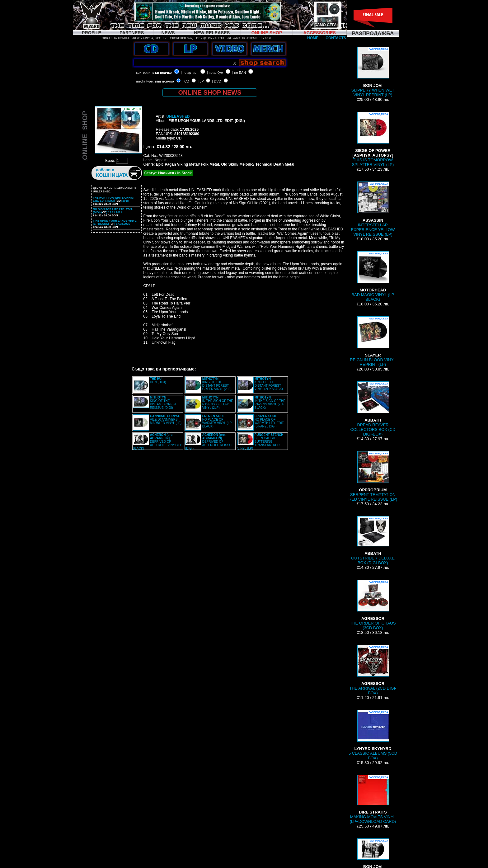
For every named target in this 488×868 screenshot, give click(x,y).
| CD (186, 81)
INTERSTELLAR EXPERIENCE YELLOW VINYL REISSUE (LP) (373, 209)
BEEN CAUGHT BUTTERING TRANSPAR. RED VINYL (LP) (260, 442)
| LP (201, 81)
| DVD (216, 81)
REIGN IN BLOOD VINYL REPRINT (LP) (373, 342)
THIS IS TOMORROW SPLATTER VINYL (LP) (373, 139)
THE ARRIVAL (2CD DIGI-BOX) (373, 670)
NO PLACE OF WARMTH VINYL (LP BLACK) (217, 421)
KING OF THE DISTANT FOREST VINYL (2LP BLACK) (269, 384)
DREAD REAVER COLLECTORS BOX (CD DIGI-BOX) (373, 409)
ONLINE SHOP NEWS (210, 92)
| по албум (215, 73)
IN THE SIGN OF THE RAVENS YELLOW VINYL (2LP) (218, 403)
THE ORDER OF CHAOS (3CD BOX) (373, 605)
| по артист (189, 73)
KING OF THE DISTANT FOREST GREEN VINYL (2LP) (217, 384)
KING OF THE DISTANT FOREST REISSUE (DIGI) (163, 403)
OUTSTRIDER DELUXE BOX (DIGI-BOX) (373, 541)
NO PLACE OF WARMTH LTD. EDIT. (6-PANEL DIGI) (270, 421)
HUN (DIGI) (158, 380)
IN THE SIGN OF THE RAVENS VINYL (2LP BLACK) (270, 403)
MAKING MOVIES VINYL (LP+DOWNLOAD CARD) (373, 799)
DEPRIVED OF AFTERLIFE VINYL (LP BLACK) (157, 442)
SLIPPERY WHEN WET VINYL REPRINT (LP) (373, 72)
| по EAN (239, 73)
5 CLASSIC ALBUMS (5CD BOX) (373, 735)
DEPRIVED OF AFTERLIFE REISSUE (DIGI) (209, 442)
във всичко (162, 73)
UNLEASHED (178, 116)
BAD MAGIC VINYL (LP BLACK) (373, 276)
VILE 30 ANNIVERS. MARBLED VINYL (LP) (166, 420)
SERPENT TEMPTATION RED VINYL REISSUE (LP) (373, 476)
